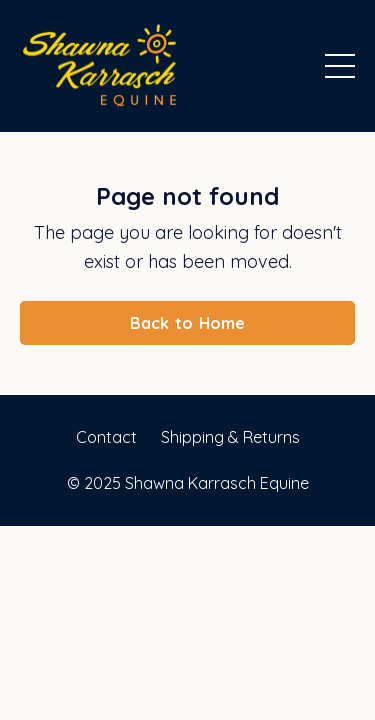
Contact (106, 437)
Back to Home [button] (188, 323)
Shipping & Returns (230, 437)
